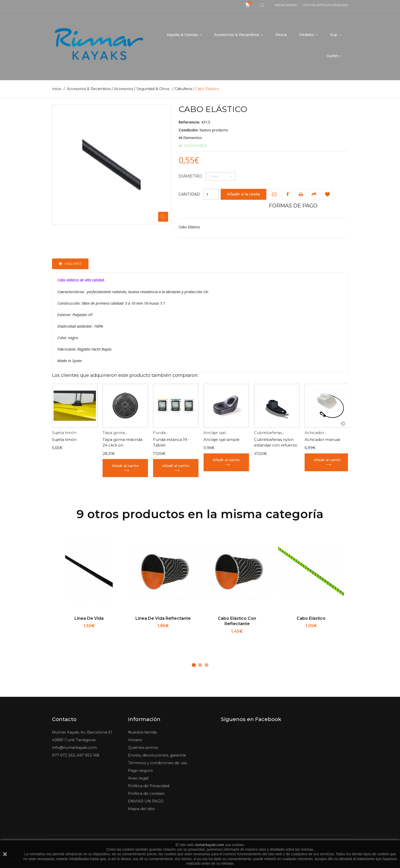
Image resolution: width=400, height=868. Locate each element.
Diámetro (191, 176)
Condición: (189, 130)
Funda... (160, 433)
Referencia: (189, 122)
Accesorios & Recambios (237, 35)
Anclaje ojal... (216, 433)
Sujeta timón (64, 433)
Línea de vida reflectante (163, 618)
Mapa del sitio (141, 809)
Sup (334, 35)
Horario (135, 740)
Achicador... (316, 433)
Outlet (332, 56)
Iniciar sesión (286, 5)
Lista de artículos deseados (325, 5)
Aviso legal (138, 778)
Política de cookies (146, 793)
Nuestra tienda (142, 732)
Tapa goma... (115, 433)
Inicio (57, 89)
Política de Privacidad (149, 786)
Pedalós (307, 35)
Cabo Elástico (311, 618)
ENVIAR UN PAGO (146, 801)
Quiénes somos (143, 747)
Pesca (281, 35)
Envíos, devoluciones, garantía (157, 755)
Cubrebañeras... (269, 433)
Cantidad (189, 194)
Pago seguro (140, 770)
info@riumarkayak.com (74, 747)
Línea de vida (89, 618)
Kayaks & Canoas (182, 35)
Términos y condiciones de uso (158, 763)
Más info (73, 264)
